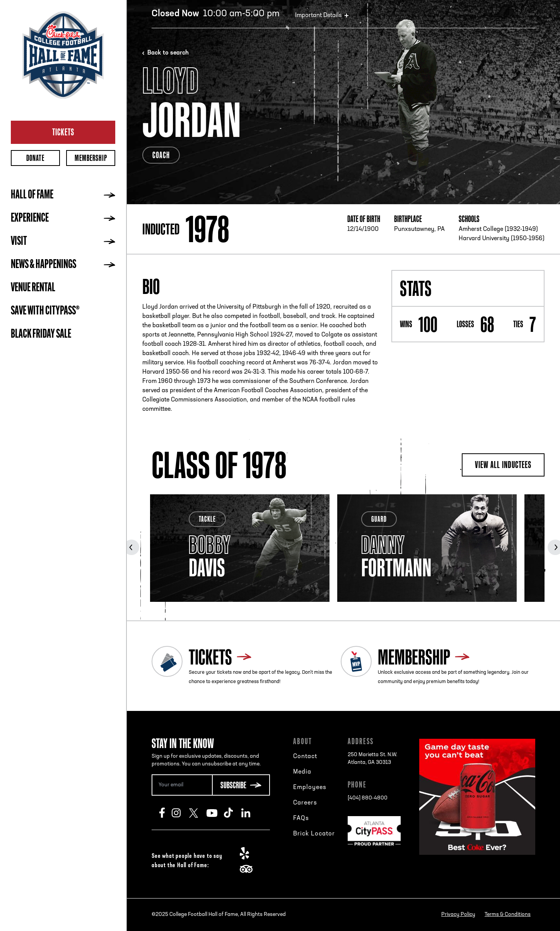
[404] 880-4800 (368, 798)
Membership (91, 158)
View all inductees (503, 465)
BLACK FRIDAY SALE (41, 335)
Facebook (166, 813)
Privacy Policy (458, 915)
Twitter (198, 813)
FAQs (301, 818)
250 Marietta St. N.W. (372, 759)
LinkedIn (250, 813)
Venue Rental (33, 288)
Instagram (180, 813)
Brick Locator (314, 834)
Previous (131, 547)
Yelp (248, 853)
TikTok (233, 813)
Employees (310, 788)
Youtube (215, 813)
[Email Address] (182, 785)
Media (302, 772)
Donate (35, 158)
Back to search (168, 53)
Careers (305, 803)
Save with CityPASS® (45, 311)
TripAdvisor (248, 869)
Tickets (63, 132)
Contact (305, 757)
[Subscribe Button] (241, 785)
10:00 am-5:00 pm (216, 14)
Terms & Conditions (508, 915)
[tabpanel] (240, 548)
